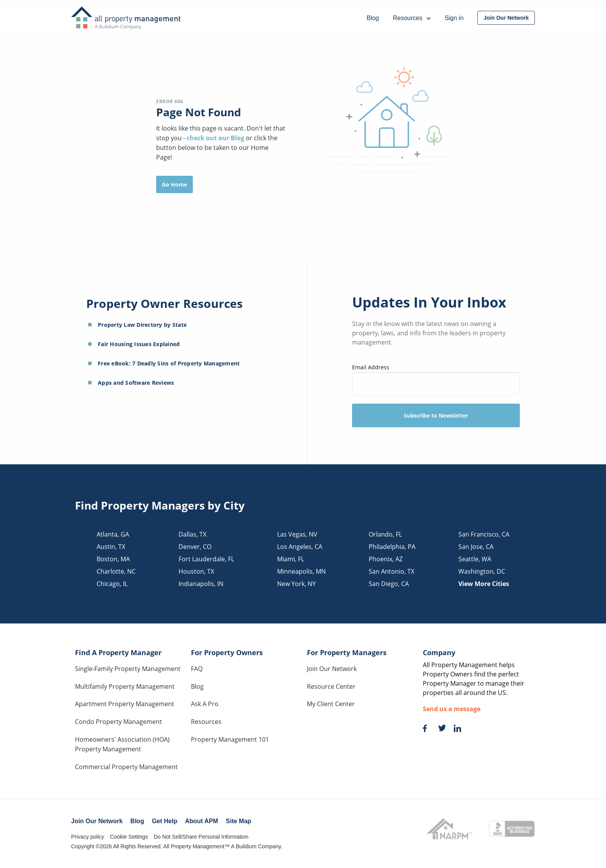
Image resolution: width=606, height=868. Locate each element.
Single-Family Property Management (128, 669)
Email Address (436, 380)
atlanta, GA (113, 534)
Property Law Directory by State (142, 325)
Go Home (174, 184)
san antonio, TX (392, 571)
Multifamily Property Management (125, 686)
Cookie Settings (129, 837)
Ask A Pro (205, 704)
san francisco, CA (484, 534)
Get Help (165, 821)
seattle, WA (475, 559)
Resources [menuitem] (412, 18)
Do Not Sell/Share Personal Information (201, 837)
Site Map (238, 821)
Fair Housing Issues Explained (139, 344)
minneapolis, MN (301, 571)
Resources (206, 722)
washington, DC (482, 571)
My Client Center (331, 704)
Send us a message (452, 709)
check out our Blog (216, 138)
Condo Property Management (118, 722)
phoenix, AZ (386, 559)
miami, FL (291, 559)
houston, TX (196, 571)
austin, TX (111, 547)
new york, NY (296, 584)
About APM (202, 821)
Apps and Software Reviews (136, 383)
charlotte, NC (116, 571)
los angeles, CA (300, 547)
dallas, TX (192, 534)
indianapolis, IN (201, 584)
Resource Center (331, 686)
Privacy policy (88, 837)
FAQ (197, 669)
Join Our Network (332, 669)
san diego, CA (389, 584)
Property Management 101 (230, 739)
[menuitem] (506, 18)
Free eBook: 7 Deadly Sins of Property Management (169, 363)
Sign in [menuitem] (454, 18)
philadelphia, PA (392, 547)
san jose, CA (476, 547)
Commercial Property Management (126, 767)
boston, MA (113, 559)
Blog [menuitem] (373, 18)
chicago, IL (112, 584)
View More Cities (484, 584)
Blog (197, 686)
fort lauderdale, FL (206, 559)
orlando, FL (385, 534)
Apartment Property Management (125, 704)
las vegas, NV (297, 534)
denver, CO (195, 547)
